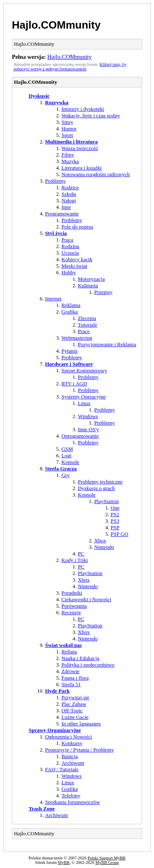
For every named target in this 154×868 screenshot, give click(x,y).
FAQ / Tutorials (62, 769)
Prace (84, 331)
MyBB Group (107, 862)
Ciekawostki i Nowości (86, 599)
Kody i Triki (75, 560)
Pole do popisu (77, 227)
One (115, 508)
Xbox (100, 540)
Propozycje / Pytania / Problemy (79, 750)
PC (81, 554)
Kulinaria (88, 285)
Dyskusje (39, 96)
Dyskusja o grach (96, 488)
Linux (84, 403)
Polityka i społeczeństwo (88, 665)
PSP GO (119, 534)
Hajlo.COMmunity (56, 25)
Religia (69, 652)
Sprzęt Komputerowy (84, 370)
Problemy (55, 181)
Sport (67, 135)
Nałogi (69, 200)
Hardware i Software (69, 364)
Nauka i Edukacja (80, 658)
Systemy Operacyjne (84, 397)
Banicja (70, 756)
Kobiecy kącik (77, 259)
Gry (66, 475)
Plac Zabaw (74, 704)
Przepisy (103, 292)
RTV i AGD (74, 384)
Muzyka (70, 161)
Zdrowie (70, 671)
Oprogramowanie (80, 436)
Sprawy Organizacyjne (55, 730)
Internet (53, 299)
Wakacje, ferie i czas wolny (91, 115)
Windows (88, 416)
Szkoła (69, 194)
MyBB (63, 862)
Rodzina (70, 246)
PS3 (115, 521)
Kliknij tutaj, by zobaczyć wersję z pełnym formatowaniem (70, 67)
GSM (67, 449)
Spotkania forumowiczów (72, 802)
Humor (69, 129)
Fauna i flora (75, 678)
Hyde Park (57, 691)
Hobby (69, 272)
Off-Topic (72, 710)
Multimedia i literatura (71, 142)
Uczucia (70, 253)
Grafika (70, 312)
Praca (67, 240)
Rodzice (70, 187)
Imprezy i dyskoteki (83, 109)
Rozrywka (57, 102)
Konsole (70, 462)
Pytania (69, 351)
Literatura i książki (82, 168)
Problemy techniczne (100, 482)
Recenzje (71, 612)
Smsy (67, 122)
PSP (115, 527)
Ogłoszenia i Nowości (69, 737)
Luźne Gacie (75, 717)
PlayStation (106, 501)
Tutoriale (87, 325)
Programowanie (62, 214)
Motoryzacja (91, 279)
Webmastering (77, 338)
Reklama (71, 305)
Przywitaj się (75, 697)
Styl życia (56, 233)
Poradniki (72, 593)
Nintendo (104, 547)
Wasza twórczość (80, 148)
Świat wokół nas (63, 645)
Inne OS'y (88, 429)
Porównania (74, 606)
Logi (67, 455)
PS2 (115, 514)
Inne (66, 207)
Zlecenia (87, 318)
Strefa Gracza (61, 469)
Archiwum (73, 763)
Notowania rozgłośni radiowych (96, 174)
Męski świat (74, 266)
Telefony (71, 795)
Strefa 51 (71, 684)
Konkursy (72, 743)
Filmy (68, 155)
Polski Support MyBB (106, 858)
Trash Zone (42, 809)
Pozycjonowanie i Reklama (107, 344)
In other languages (81, 724)
